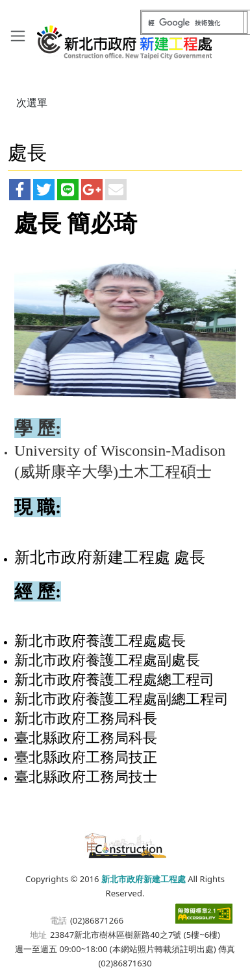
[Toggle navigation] (18, 35)
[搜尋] (193, 23)
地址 (38, 935)
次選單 (32, 102)
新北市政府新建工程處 (125, 38)
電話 (58, 920)
